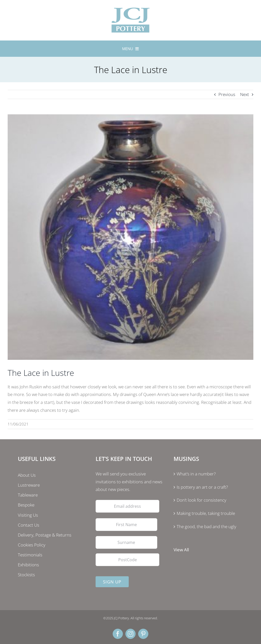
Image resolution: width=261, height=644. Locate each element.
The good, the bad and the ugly (206, 526)
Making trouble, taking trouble (206, 513)
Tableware (28, 495)
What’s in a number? (196, 474)
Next (245, 94)
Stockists (26, 575)
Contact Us (29, 525)
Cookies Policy (32, 545)
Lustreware (29, 485)
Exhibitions (28, 565)
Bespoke (26, 505)
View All (181, 550)
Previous (227, 94)
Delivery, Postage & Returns (45, 535)
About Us (27, 475)
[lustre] (130, 237)
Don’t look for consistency (201, 500)
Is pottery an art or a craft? (202, 487)
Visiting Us (28, 515)
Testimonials (30, 555)
